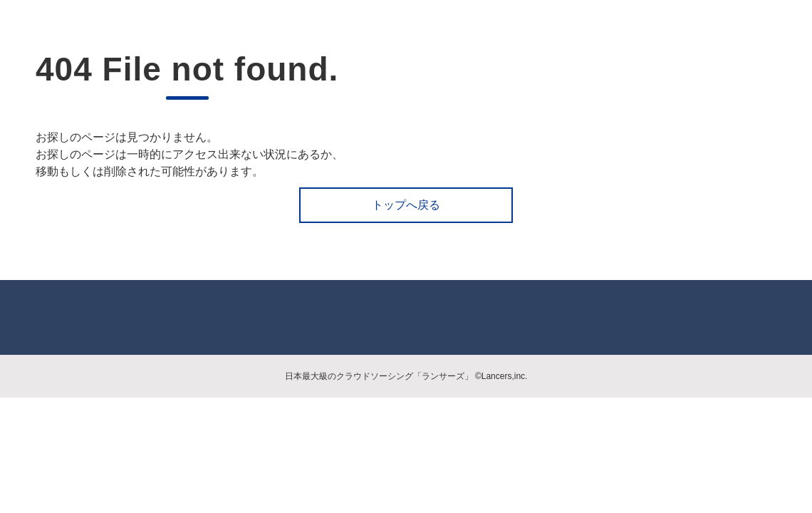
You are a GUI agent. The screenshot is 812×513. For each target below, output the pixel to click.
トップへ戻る (406, 205)
